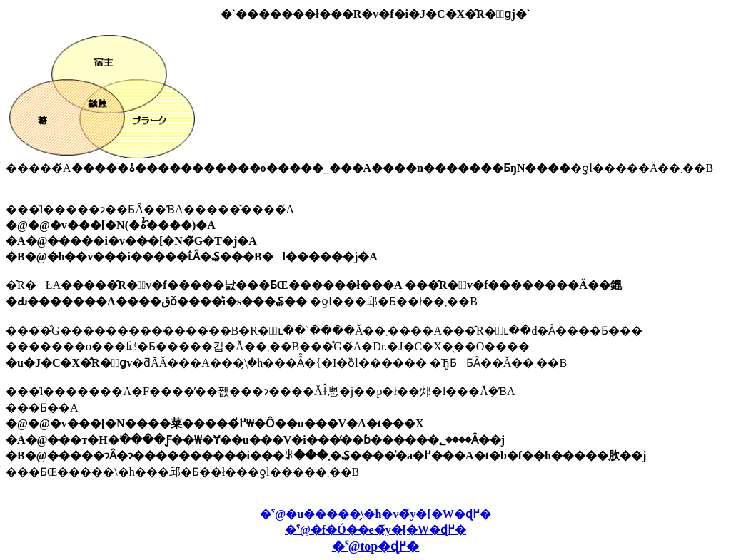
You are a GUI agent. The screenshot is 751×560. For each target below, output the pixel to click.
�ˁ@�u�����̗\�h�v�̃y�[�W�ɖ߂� (375, 514)
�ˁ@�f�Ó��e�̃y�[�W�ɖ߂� (375, 530)
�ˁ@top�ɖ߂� (376, 546)
